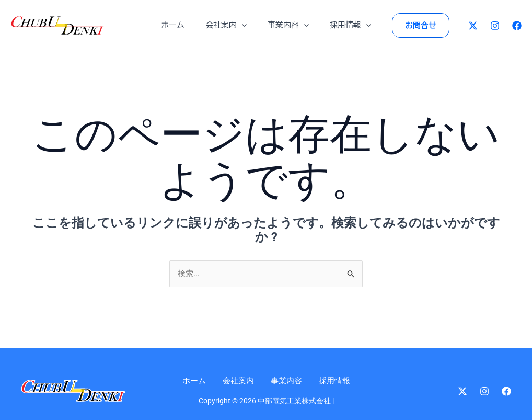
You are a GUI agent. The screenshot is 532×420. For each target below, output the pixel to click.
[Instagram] (495, 26)
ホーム (181, 25)
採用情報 (343, 25)
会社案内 (229, 25)
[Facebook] (517, 26)
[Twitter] (473, 26)
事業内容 (286, 25)
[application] (244, 25)
